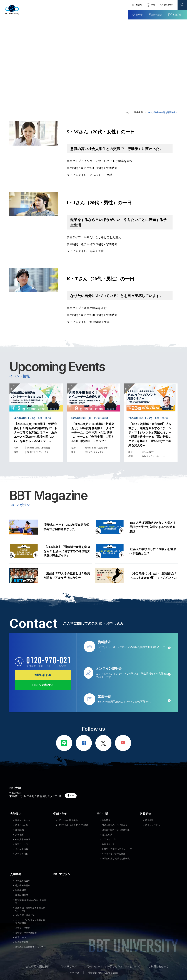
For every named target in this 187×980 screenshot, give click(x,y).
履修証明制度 (22, 859)
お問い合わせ (43, 639)
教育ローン (21, 901)
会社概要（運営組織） (38, 930)
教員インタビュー (154, 789)
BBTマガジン (62, 838)
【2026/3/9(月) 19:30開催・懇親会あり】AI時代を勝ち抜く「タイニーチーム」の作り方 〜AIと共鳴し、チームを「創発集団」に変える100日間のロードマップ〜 (93, 407)
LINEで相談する (43, 649)
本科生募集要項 (23, 844)
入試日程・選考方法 (25, 879)
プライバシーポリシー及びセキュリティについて (113, 930)
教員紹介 (146, 777)
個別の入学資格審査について (29, 911)
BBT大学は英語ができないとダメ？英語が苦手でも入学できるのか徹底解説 (153, 501)
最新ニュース (22, 808)
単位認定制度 (22, 906)
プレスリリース (68, 930)
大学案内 (16, 777)
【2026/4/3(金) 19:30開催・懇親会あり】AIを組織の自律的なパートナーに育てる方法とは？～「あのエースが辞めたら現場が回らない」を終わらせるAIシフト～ (36, 407)
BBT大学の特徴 (23, 803)
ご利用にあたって (158, 930)
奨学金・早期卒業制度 (26, 896)
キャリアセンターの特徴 (114, 817)
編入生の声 (107, 798)
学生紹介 (106, 784)
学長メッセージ (23, 784)
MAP (72, 759)
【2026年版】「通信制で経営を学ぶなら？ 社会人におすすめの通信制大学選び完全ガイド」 (67, 523)
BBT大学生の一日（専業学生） (117, 794)
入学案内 (16, 838)
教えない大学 (22, 789)
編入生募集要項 (23, 849)
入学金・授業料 (23, 892)
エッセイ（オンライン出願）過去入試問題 (30, 885)
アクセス (74, 937)
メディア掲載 (22, 817)
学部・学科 (60, 777)
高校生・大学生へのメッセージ (117, 813)
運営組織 (19, 794)
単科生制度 (21, 854)
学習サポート (108, 808)
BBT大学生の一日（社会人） (116, 789)
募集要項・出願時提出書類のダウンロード (30, 873)
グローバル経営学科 (68, 784)
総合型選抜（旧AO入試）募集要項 (31, 865)
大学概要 (19, 798)
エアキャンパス (109, 803)
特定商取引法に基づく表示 (103, 937)
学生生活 (102, 777)
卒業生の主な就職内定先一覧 (116, 822)
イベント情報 (22, 813)
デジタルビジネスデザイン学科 (73, 789)
